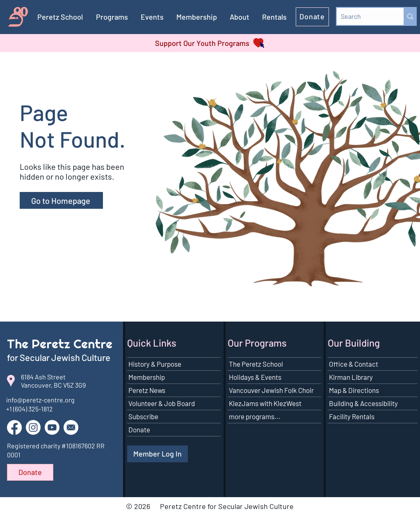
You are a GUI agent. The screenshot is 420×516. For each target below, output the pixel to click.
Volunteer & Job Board (162, 403)
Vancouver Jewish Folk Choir (271, 390)
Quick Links (152, 343)
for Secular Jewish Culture (59, 357)
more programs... (255, 416)
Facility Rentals (352, 416)
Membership (147, 377)
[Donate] (312, 17)
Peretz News (147, 390)
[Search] (364, 16)
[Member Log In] (157, 454)
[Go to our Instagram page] (33, 427)
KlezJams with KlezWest (265, 403)
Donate (139, 429)
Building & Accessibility (363, 403)
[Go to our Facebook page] (14, 427)
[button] (197, 17)
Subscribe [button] (143, 416)
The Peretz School (256, 364)
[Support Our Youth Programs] (210, 43)
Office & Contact (354, 364)
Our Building (354, 343)
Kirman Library (351, 377)
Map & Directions (354, 390)
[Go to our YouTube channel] (52, 427)
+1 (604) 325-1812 (30, 409)
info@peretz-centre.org (40, 400)
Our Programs (257, 343)
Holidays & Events (255, 377)
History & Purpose (155, 364)
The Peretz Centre (60, 344)
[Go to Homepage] (61, 200)
